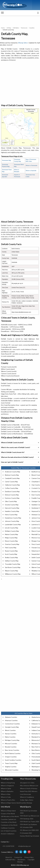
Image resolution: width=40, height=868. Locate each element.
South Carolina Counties (13, 760)
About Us (9, 857)
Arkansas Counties (11, 720)
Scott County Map (11, 554)
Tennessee (24, 28)
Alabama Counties (11, 717)
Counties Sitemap (26, 803)
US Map (9, 28)
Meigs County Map (11, 538)
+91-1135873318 (8, 846)
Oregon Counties (11, 757)
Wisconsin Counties (12, 770)
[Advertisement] (20, 83)
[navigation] (2, 13)
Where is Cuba (6, 797)
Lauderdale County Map (13, 524)
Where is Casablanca (27, 797)
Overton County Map (12, 544)
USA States (16, 28)
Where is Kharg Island (8, 811)
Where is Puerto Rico (8, 800)
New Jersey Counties (12, 750)
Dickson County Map (12, 495)
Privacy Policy (29, 857)
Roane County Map (11, 551)
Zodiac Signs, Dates (27, 800)
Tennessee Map (6, 160)
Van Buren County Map (13, 567)
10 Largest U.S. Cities (27, 783)
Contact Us (18, 857)
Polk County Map (11, 548)
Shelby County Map (11, 557)
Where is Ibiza (6, 794)
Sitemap (20, 862)
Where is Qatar (6, 788)
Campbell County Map (12, 478)
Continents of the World (9, 825)
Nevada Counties (11, 747)
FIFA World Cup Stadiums (29, 824)
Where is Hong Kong (8, 783)
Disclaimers (21, 860)
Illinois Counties (10, 730)
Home (3, 28)
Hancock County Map (12, 508)
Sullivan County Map (12, 561)
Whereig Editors (23, 43)
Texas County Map (11, 763)
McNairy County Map (12, 531)
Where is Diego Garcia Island (10, 803)
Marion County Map (11, 534)
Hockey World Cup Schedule (30, 836)
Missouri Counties (11, 744)
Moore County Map (11, 541)
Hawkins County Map (12, 511)
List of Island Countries (9, 831)
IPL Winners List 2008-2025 (29, 830)
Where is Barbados (7, 791)
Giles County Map (11, 501)
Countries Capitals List (8, 819)
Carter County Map (11, 482)
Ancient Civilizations (8, 834)
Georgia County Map (12, 727)
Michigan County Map (12, 740)
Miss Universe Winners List (29, 786)
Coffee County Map (12, 488)
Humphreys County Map (13, 518)
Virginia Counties (11, 767)
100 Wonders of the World (10, 816)
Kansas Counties (11, 734)
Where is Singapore (7, 786)
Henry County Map (11, 515)
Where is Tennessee (32, 166)
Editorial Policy (10, 860)
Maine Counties (10, 737)
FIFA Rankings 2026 (27, 819)
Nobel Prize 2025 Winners (29, 791)
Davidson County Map (12, 491)
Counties (32, 28)
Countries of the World (9, 822)
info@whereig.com (24, 846)
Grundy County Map (12, 505)
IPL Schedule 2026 (26, 827)
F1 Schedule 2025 (26, 833)
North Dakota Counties (13, 753)
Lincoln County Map (12, 528)
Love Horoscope (25, 794)
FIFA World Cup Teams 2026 (30, 822)
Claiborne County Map (12, 485)
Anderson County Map (12, 472)
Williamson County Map (13, 574)
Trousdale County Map (13, 564)
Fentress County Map (12, 498)
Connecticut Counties (12, 724)
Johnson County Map (12, 521)
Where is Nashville (31, 171)
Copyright (31, 860)
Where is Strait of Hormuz (29, 788)
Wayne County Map (11, 571)
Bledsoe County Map (12, 475)
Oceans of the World (8, 814)
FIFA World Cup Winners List (30, 816)
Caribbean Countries (8, 828)
